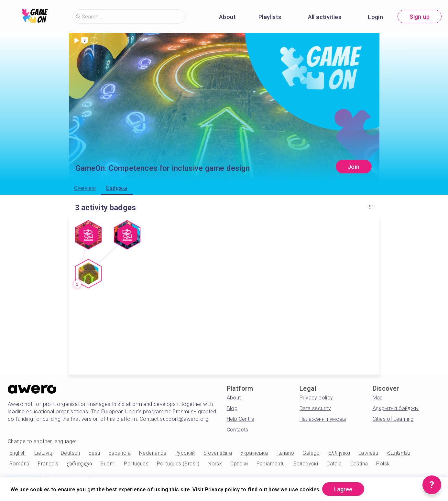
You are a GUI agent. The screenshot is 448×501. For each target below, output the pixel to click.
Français (48, 464)
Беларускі (306, 464)
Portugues (136, 464)
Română (19, 464)
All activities (325, 17)
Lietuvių (43, 453)
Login (375, 17)
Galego (311, 453)
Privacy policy (316, 398)
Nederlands (153, 453)
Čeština (359, 464)
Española (120, 453)
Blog (232, 408)
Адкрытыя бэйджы (396, 408)
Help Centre (240, 419)
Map (378, 398)
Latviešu (368, 453)
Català (334, 464)
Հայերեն (399, 453)
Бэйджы (117, 188)
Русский (185, 453)
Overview (85, 188)
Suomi (108, 464)
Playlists (270, 17)
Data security (315, 408)
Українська (254, 453)
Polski (383, 464)
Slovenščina (218, 453)
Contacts (238, 430)
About (227, 17)
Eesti (94, 453)
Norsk (215, 464)
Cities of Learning (393, 419)
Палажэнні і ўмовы (323, 419)
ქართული (80, 464)
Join (354, 167)
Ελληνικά (339, 453)
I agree (343, 489)
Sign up (420, 17)
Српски (239, 464)
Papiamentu (271, 464)
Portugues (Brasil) (178, 464)
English (18, 453)
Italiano (285, 453)
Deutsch (71, 453)
